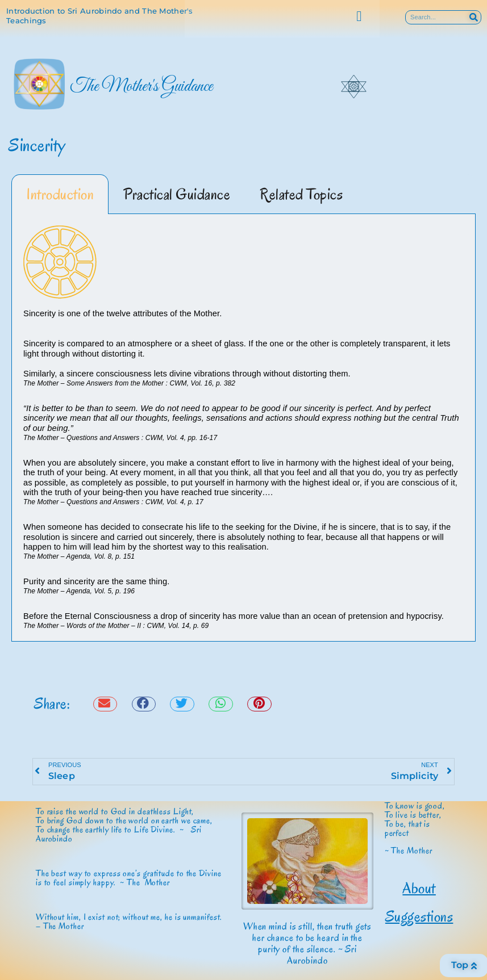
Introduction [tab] (60, 194)
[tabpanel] (243, 428)
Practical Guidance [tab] (177, 194)
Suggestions (419, 916)
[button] (359, 16)
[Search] (474, 17)
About (419, 888)
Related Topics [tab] (301, 194)
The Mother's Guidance (141, 87)
